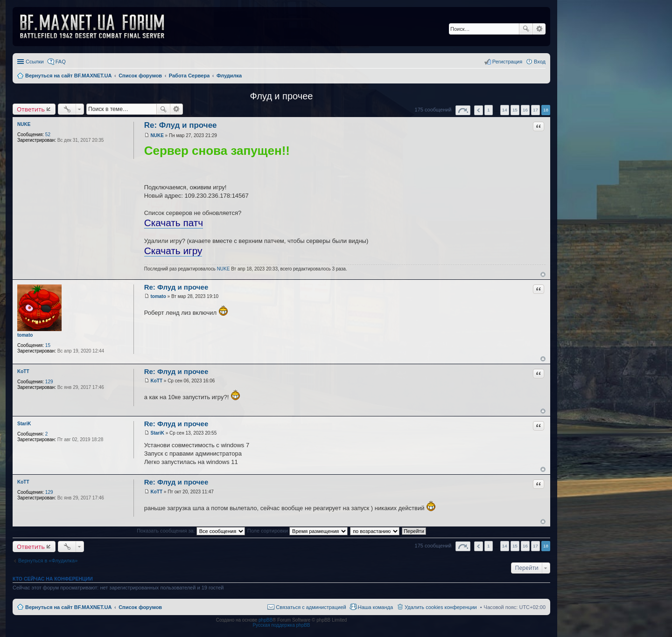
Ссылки (35, 62)
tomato (25, 335)
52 (48, 135)
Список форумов (140, 607)
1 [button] (489, 110)
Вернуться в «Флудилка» (48, 561)
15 (48, 345)
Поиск (526, 29)
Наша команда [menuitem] (375, 607)
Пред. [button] (479, 110)
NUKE (24, 124)
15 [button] (515, 110)
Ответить (31, 109)
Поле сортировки (297, 531)
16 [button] (525, 110)
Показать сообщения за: (191, 531)
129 (49, 382)
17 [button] (535, 110)
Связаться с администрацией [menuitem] (311, 607)
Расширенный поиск (539, 29)
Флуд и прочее (282, 96)
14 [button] (505, 110)
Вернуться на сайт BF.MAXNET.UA (68, 607)
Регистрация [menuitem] (507, 62)
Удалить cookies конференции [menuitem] (441, 607)
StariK (24, 424)
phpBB (266, 620)
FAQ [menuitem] (61, 62)
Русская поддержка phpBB (281, 625)
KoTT (23, 371)
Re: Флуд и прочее (181, 125)
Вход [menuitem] (540, 62)
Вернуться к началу (543, 274)
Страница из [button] (463, 110)
